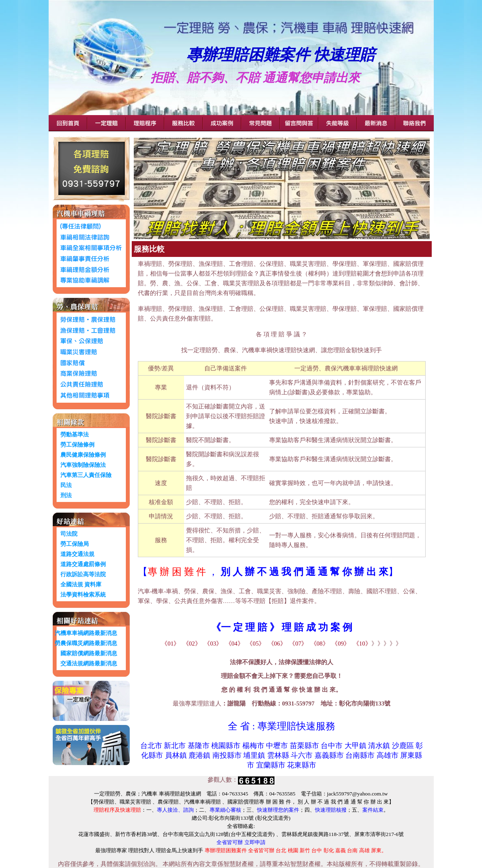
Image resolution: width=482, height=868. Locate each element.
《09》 (341, 644)
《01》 (170, 644)
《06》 (277, 644)
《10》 (362, 644)
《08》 (320, 644)
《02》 (192, 644)
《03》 (213, 644)
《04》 (235, 644)
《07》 (298, 644)
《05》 (256, 644)
